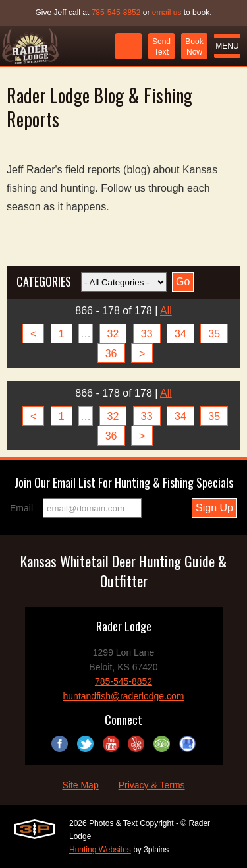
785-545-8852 (116, 13)
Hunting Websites (100, 850)
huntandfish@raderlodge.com (124, 696)
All (166, 311)
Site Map (80, 785)
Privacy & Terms (152, 785)
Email (21, 508)
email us (167, 13)
